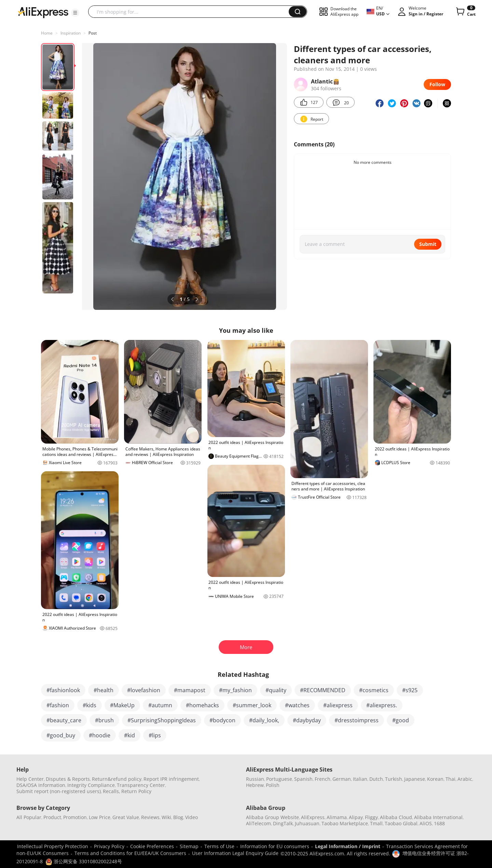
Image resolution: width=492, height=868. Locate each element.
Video (192, 817)
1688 (439, 823)
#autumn (160, 705)
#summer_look (252, 705)
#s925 (410, 690)
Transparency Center (141, 785)
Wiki (166, 817)
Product (52, 817)
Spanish (303, 779)
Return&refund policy (117, 779)
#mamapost (190, 690)
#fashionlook (63, 690)
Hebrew (255, 785)
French (323, 779)
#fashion (58, 705)
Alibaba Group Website (272, 817)
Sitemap (189, 846)
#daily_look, (264, 720)
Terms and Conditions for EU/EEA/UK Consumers (130, 853)
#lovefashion (144, 690)
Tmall (376, 823)
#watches (297, 705)
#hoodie (100, 735)
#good (401, 720)
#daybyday (307, 720)
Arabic (465, 779)
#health (104, 690)
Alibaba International (438, 817)
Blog (178, 817)
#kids (90, 705)
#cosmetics (374, 690)
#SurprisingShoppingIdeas (162, 720)
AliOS (426, 823)
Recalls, (112, 791)
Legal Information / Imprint (348, 846)
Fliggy (371, 817)
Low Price (100, 817)
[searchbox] (191, 12)
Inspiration (71, 33)
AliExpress (313, 817)
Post (93, 33)
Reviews (150, 817)
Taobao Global (401, 823)
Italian (360, 779)
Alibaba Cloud (396, 817)
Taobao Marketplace (345, 823)
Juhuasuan (307, 823)
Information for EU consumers (275, 846)
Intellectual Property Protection (53, 846)
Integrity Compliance (91, 785)
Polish (273, 785)
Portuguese (279, 779)
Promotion (75, 817)
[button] (75, 13)
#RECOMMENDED (323, 690)
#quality (276, 690)
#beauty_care (64, 720)
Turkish (394, 779)
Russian (255, 779)
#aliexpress (338, 705)
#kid (129, 735)
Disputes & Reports (68, 779)
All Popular (29, 817)
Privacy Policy (109, 846)
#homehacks (202, 705)
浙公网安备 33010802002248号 (84, 861)
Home (47, 33)
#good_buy (61, 735)
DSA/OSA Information (41, 785)
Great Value (126, 817)
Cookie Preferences (152, 846)
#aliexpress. (382, 705)
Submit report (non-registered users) (59, 791)
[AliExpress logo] (43, 12)
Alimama (337, 817)
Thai (450, 779)
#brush (104, 720)
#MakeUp (122, 705)
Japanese (415, 779)
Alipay (356, 817)
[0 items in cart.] (465, 12)
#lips (155, 735)
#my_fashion (235, 690)
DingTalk (283, 823)
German (342, 779)
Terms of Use (219, 846)
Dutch (376, 779)
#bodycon (222, 720)
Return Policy (136, 791)
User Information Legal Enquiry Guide (235, 853)
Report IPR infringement (171, 779)
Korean (435, 779)
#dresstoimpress (357, 720)
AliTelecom (258, 823)
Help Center (30, 779)
